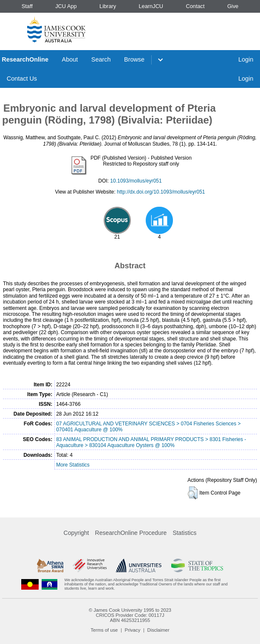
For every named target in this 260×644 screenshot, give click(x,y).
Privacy (133, 630)
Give (233, 6)
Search (101, 59)
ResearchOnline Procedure (131, 533)
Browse (134, 59)
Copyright (76, 533)
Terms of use (104, 630)
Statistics (184, 533)
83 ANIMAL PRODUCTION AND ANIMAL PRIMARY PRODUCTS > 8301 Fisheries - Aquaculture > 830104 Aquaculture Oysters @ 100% (151, 442)
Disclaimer (158, 630)
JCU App (66, 6)
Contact (195, 6)
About (70, 59)
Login (246, 59)
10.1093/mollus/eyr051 (136, 181)
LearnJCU (151, 6)
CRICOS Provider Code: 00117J (130, 615)
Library (108, 6)
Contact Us (22, 79)
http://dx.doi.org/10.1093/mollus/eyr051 (161, 192)
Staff (27, 6)
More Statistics (73, 465)
